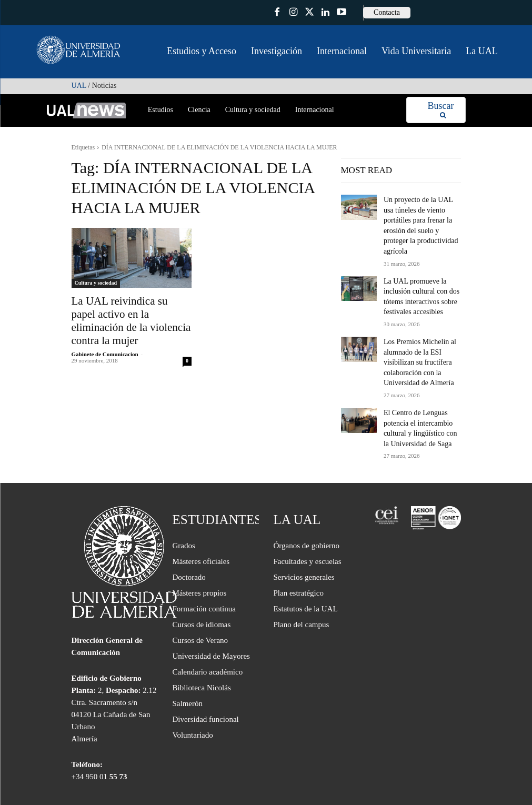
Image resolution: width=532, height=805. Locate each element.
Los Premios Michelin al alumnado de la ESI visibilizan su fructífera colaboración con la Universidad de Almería (415, 335)
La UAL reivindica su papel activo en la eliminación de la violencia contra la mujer (124, 312)
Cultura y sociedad (96, 283)
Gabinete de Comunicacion (105, 336)
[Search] (440, 110)
